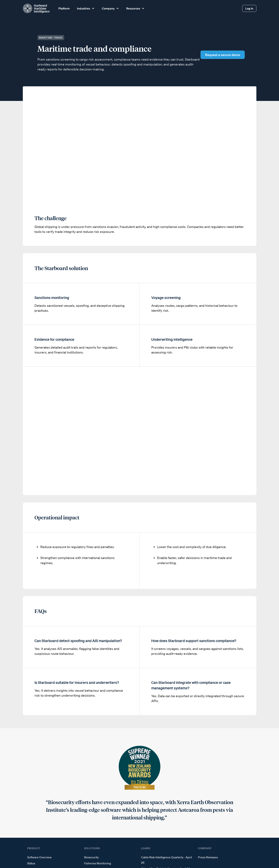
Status (31, 863)
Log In (249, 8)
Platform (64, 8)
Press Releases (208, 857)
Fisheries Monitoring (98, 863)
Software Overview (39, 857)
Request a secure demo (223, 55)
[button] (85, 8)
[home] (36, 8)
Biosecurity (91, 857)
